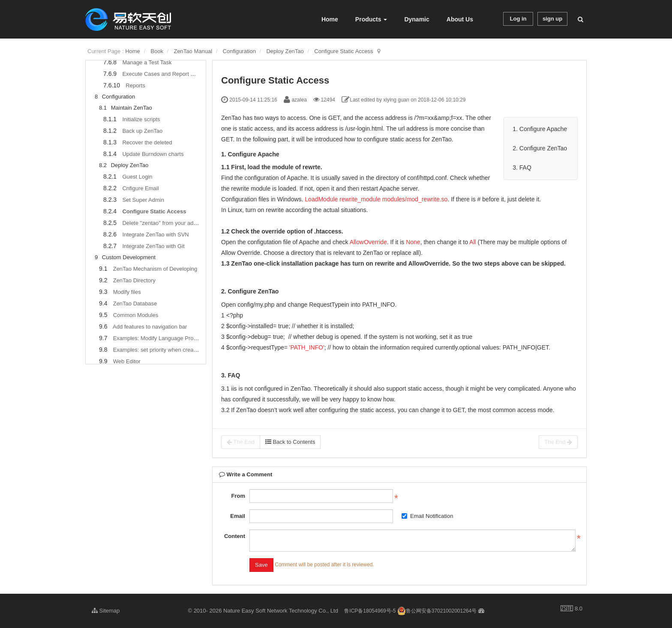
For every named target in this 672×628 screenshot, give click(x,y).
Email (238, 516)
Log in (518, 19)
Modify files (127, 292)
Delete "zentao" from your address (165, 223)
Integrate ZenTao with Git (153, 246)
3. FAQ (522, 167)
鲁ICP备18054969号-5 (370, 611)
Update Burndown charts (153, 154)
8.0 (571, 609)
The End (241, 442)
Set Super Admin (143, 200)
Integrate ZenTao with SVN (155, 235)
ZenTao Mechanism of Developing (155, 269)
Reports (135, 85)
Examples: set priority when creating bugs (165, 350)
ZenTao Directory (134, 280)
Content (235, 536)
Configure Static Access (343, 51)
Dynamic (417, 19)
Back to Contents (290, 442)
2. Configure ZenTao (540, 148)
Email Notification (427, 516)
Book (157, 51)
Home (330, 19)
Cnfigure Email (140, 188)
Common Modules (136, 315)
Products (371, 19)
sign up (552, 19)
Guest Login (137, 177)
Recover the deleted (147, 142)
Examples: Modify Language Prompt (158, 338)
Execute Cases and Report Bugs (163, 74)
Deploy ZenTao (285, 51)
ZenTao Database (135, 304)
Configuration (239, 51)
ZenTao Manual (193, 51)
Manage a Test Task (147, 62)
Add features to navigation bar (150, 327)
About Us (460, 19)
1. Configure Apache (541, 129)
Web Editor (127, 361)
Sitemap (106, 611)
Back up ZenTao (142, 131)
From (238, 496)
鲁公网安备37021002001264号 (437, 611)
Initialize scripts (141, 119)
